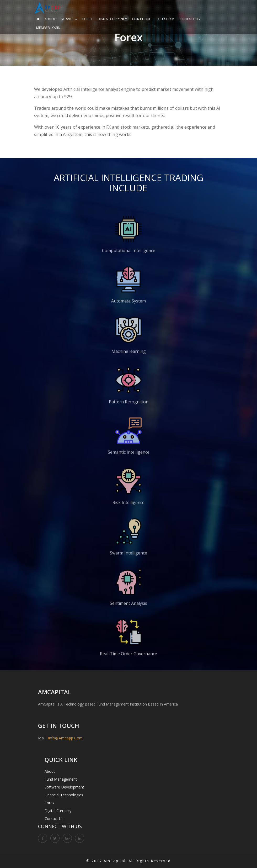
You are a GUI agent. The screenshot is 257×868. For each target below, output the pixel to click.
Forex (87, 19)
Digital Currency (112, 19)
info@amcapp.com (65, 738)
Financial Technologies (64, 795)
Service (69, 19)
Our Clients (142, 19)
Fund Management (61, 779)
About (50, 19)
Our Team (166, 19)
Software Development (64, 787)
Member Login (48, 28)
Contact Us (190, 19)
